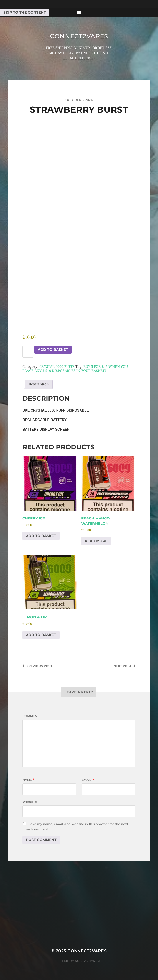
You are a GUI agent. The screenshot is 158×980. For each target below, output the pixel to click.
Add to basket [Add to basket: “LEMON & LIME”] (41, 635)
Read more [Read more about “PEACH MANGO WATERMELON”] (96, 541)
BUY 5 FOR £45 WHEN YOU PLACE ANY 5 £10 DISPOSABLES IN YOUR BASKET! (75, 369)
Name (28, 780)
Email (88, 780)
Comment (31, 716)
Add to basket (53, 350)
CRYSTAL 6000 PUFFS (57, 367)
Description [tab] (39, 384)
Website (30, 802)
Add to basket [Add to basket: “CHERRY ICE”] (41, 536)
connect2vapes (79, 36)
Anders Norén (87, 961)
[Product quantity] (28, 352)
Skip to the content (25, 12)
